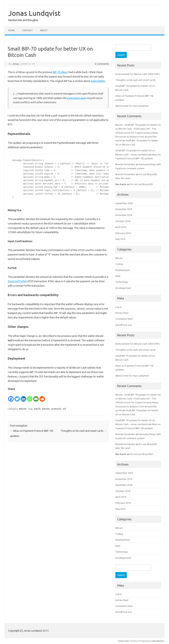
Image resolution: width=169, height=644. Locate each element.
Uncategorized (123, 288)
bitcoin (46, 409)
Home (12, 30)
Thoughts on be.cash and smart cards (84, 431)
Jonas (16, 64)
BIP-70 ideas (60, 72)
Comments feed (124, 319)
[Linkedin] (23, 397)
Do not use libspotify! (142, 184)
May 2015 (120, 239)
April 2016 (121, 227)
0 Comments (102, 64)
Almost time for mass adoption (132, 106)
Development (123, 270)
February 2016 (123, 233)
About (44, 30)
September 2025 (124, 203)
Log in (119, 307)
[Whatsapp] (30, 397)
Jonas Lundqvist (34, 13)
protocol (56, 409)
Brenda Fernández (125, 164)
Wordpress (158, 641)
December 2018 (124, 215)
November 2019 (124, 209)
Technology (122, 282)
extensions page (76, 98)
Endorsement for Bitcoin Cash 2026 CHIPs (138, 74)
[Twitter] (17, 397)
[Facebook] (11, 397)
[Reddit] (42, 397)
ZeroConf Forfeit (17, 281)
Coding (119, 264)
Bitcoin (23, 409)
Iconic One (123, 641)
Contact (27, 30)
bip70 (37, 409)
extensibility (98, 81)
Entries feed (122, 313)
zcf (64, 409)
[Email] (36, 397)
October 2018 (123, 221)
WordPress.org (123, 325)
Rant (118, 276)
